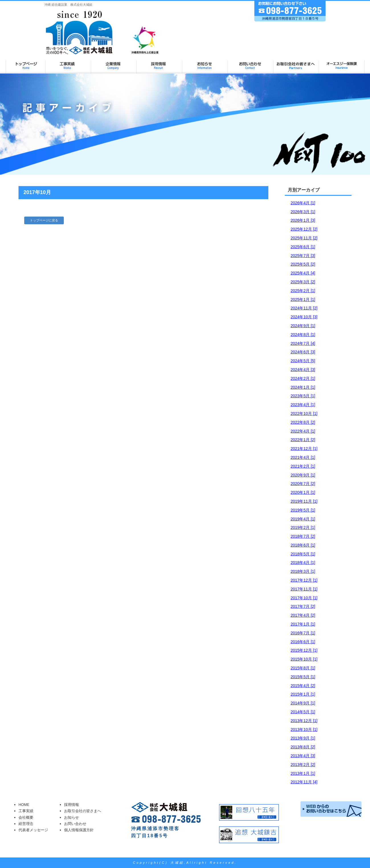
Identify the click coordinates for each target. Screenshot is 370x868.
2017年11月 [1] (304, 589)
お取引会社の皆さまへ (296, 63)
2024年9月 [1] (303, 326)
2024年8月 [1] (303, 335)
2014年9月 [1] (303, 703)
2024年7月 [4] (303, 343)
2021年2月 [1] (303, 466)
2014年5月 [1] (303, 712)
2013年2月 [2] (303, 765)
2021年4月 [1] (303, 457)
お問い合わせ (251, 63)
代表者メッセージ (33, 830)
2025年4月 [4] (303, 273)
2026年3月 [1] (303, 212)
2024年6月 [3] (303, 352)
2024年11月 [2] (304, 308)
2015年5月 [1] (303, 677)
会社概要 (26, 818)
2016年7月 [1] (303, 633)
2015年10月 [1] (304, 659)
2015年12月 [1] (304, 650)
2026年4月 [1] (303, 203)
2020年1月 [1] (303, 492)
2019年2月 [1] (303, 527)
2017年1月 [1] (303, 624)
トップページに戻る (44, 220)
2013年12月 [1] (304, 721)
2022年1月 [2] (303, 440)
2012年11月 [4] (304, 782)
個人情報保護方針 (79, 830)
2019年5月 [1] (303, 510)
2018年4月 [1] (303, 563)
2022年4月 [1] (303, 431)
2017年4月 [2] (303, 615)
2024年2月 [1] (303, 378)
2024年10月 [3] (304, 317)
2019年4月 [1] (303, 519)
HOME (24, 805)
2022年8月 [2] (303, 422)
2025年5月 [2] (303, 264)
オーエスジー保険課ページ (342, 63)
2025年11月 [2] (304, 238)
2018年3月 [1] (303, 571)
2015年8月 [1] (303, 668)
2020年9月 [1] (303, 475)
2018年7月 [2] (303, 536)
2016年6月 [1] (303, 642)
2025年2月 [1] (303, 291)
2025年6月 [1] (303, 247)
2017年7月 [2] (303, 606)
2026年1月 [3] (303, 220)
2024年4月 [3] (303, 370)
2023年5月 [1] (303, 396)
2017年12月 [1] (304, 580)
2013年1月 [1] (303, 773)
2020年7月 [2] (303, 484)
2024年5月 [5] (303, 361)
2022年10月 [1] (304, 413)
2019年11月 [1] (304, 501)
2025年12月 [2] (304, 229)
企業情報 (114, 63)
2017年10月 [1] (304, 598)
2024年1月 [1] (303, 387)
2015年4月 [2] (303, 686)
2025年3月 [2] (303, 282)
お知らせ (205, 63)
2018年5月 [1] (303, 554)
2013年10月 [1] (304, 730)
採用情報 (160, 63)
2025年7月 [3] (303, 256)
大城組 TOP (26, 63)
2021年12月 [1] (304, 449)
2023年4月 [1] (303, 405)
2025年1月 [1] (303, 299)
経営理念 (26, 824)
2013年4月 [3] (303, 756)
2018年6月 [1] (303, 545)
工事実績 (68, 63)
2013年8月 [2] (303, 747)
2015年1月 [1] (303, 694)
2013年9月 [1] (303, 738)
